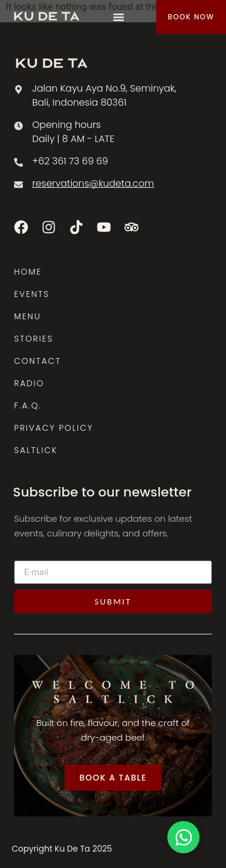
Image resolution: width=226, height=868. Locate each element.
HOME (28, 272)
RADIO (29, 383)
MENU (28, 316)
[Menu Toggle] (119, 17)
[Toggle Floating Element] (183, 837)
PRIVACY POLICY (54, 428)
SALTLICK (36, 450)
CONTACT (38, 361)
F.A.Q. (28, 406)
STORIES (34, 339)
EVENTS (32, 294)
